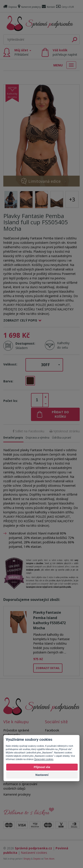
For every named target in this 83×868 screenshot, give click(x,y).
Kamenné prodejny (29, 7)
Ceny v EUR (65, 7)
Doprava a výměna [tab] (38, 438)
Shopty (27, 859)
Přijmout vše (42, 767)
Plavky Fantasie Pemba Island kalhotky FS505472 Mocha (49, 620)
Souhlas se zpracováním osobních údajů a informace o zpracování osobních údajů (21, 782)
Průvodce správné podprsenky (16, 732)
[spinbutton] (37, 400)
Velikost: (10, 364)
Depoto (37, 859)
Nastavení (42, 775)
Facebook (52, 730)
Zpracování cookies (44, 759)
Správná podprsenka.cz (33, 848)
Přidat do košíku (60, 414)
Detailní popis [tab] (13, 438)
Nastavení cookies (34, 853)
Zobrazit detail (48, 668)
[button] (44, 365)
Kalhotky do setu (63, 345)
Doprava (10, 7)
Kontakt (48, 7)
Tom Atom (49, 859)
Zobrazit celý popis (20, 320)
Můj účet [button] (23, 52)
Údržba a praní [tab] (62, 438)
